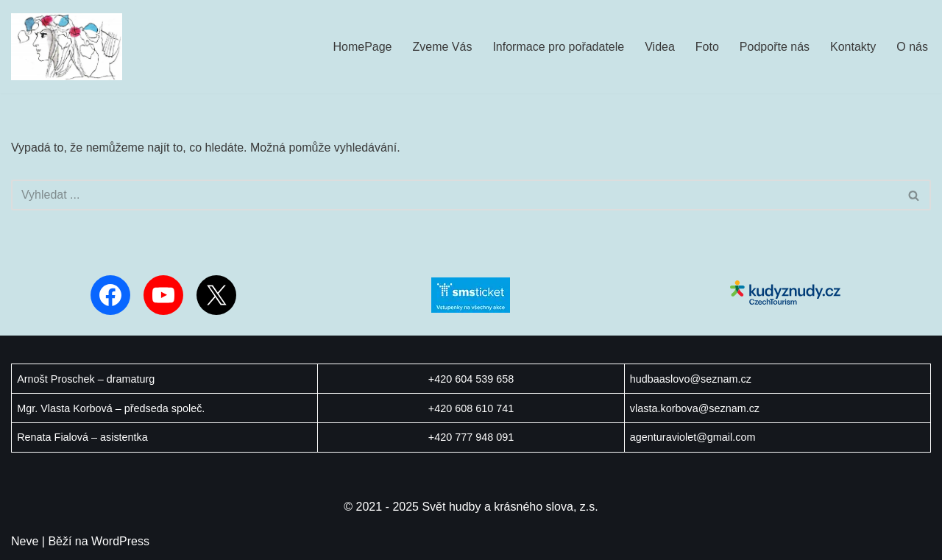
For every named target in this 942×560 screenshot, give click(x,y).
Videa (660, 47)
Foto (707, 47)
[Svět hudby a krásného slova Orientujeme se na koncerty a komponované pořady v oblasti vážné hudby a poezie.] (67, 47)
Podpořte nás (775, 47)
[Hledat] (454, 195)
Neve (25, 541)
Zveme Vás (443, 47)
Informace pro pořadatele (558, 47)
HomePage (362, 47)
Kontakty (853, 47)
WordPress (120, 541)
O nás (912, 47)
